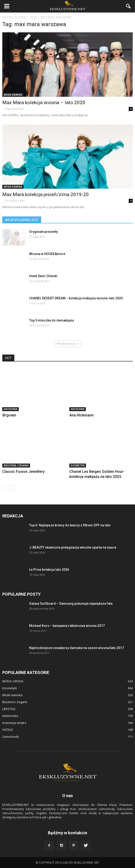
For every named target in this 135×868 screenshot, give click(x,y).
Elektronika (10, 716)
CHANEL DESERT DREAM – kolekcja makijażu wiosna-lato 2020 (76, 298)
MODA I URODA (13, 681)
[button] (129, 6)
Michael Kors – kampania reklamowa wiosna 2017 (67, 626)
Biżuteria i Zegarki (16, 465)
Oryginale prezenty (43, 232)
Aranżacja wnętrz (14, 723)
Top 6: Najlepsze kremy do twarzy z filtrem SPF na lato (70, 525)
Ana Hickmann (81, 415)
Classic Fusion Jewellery (23, 472)
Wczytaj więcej (68, 344)
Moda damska (13, 95)
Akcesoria (11, 409)
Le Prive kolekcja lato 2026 (49, 570)
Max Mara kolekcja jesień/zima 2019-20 (46, 194)
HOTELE (8, 730)
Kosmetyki (78, 465)
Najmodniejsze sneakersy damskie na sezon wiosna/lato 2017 (77, 648)
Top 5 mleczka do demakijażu (52, 320)
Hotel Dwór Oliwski (43, 276)
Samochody (11, 737)
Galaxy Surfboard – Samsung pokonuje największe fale (71, 604)
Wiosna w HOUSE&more (47, 254)
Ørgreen (9, 415)
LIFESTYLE (9, 709)
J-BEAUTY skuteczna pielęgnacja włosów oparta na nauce (73, 547)
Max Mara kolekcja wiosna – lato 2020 (44, 103)
